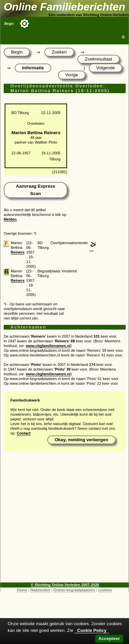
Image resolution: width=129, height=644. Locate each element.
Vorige (72, 75)
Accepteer (109, 638)
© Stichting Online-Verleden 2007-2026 (65, 585)
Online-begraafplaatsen (74, 590)
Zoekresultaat (98, 59)
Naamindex (41, 590)
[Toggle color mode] (24, 24)
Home (22, 590)
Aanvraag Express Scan (35, 190)
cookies (105, 590)
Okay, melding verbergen (81, 440)
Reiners (18, 252)
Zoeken (59, 52)
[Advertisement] (63, 519)
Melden (10, 219)
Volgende (106, 68)
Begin (9, 24)
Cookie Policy (92, 630)
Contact (24, 433)
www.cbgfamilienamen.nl (48, 346)
